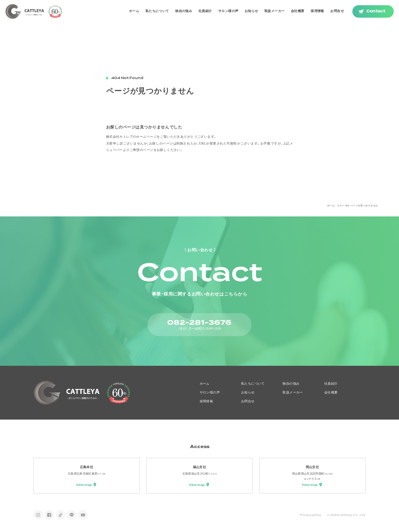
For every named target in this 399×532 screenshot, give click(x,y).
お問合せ (337, 11)
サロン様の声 (228, 11)
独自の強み (184, 11)
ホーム (134, 11)
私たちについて (157, 11)
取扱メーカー (274, 11)
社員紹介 (205, 11)
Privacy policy (310, 515)
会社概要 (298, 11)
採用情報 (317, 11)
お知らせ (252, 11)
